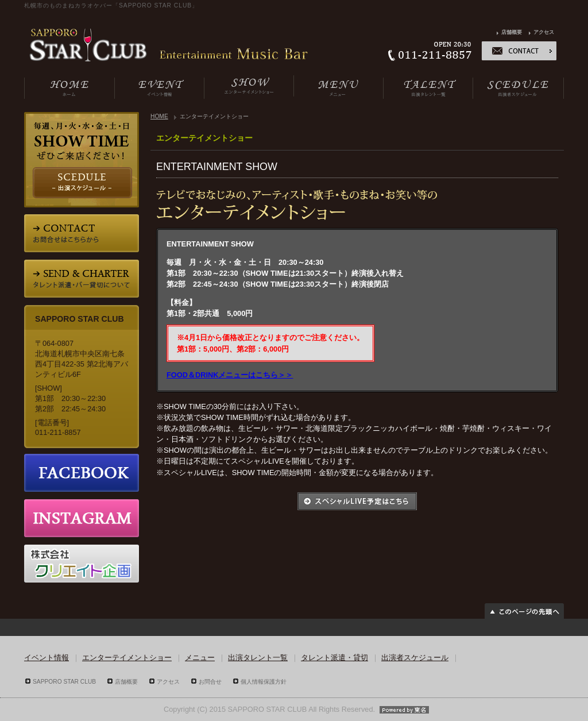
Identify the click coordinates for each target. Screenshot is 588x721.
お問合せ (210, 682)
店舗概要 (512, 32)
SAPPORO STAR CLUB (64, 682)
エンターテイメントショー (127, 658)
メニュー (200, 658)
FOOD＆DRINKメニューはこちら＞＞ (230, 375)
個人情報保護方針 (264, 682)
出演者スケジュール (415, 658)
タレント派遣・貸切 (334, 658)
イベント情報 (47, 658)
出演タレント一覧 (258, 658)
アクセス (544, 32)
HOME (159, 116)
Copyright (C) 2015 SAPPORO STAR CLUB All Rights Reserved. (294, 709)
